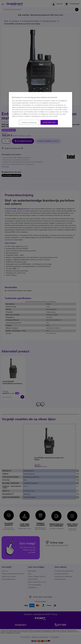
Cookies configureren (29, 122)
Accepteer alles (49, 122)
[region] (40, 110)
